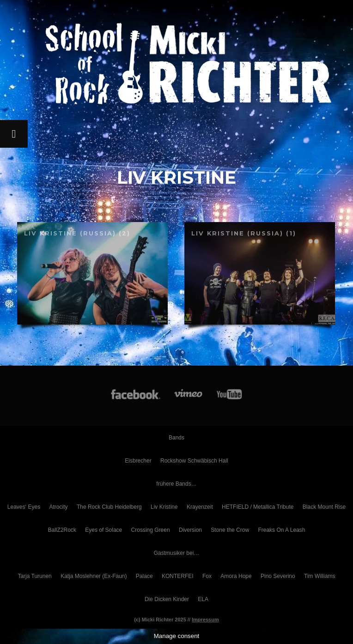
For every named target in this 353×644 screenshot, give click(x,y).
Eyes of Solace (103, 530)
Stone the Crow (230, 530)
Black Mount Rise (324, 507)
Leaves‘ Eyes (24, 507)
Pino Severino (278, 576)
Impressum (205, 620)
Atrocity (59, 507)
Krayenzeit (200, 507)
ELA (203, 599)
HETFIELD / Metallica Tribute (258, 507)
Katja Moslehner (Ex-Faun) (94, 576)
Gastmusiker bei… (177, 553)
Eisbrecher (138, 461)
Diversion (190, 530)
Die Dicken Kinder (167, 599)
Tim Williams (320, 576)
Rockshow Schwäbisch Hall (194, 461)
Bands (176, 438)
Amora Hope (236, 576)
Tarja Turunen (34, 576)
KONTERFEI (178, 576)
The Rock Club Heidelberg (109, 507)
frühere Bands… (176, 484)
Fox (207, 576)
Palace (144, 576)
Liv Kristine (164, 507)
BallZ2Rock (62, 530)
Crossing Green (151, 530)
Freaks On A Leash (281, 530)
